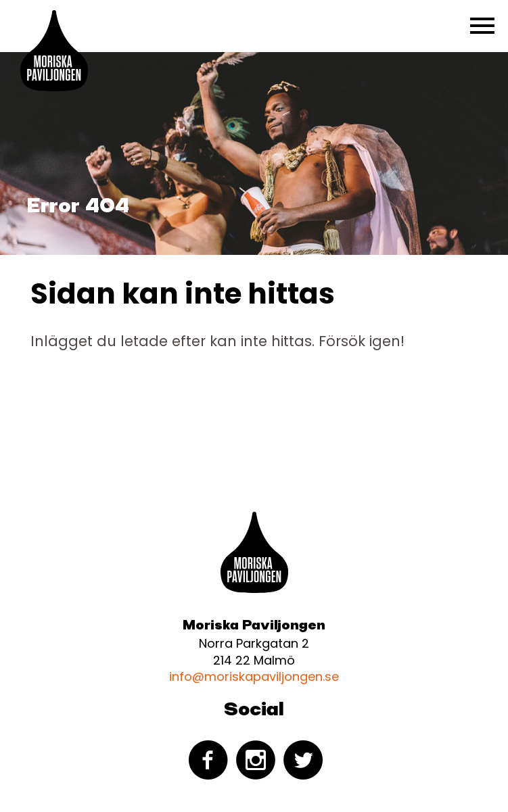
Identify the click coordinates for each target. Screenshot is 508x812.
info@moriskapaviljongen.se (254, 676)
